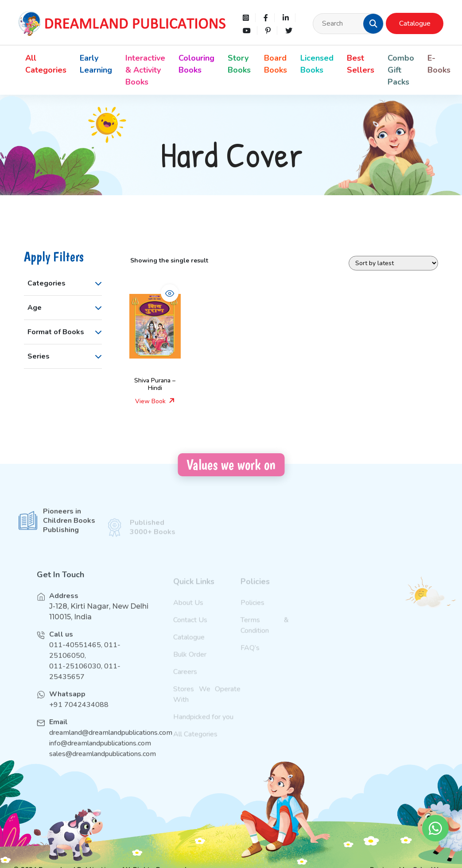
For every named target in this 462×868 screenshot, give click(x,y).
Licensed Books (317, 64)
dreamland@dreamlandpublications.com (111, 743)
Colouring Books (196, 64)
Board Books (276, 64)
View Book (155, 401)
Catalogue (415, 23)
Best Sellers (361, 64)
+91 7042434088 (79, 715)
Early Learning (96, 64)
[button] (373, 23)
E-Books (439, 64)
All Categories (46, 64)
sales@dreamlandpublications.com (101, 764)
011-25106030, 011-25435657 (85, 682)
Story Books (239, 64)
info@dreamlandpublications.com (100, 753)
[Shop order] (393, 263)
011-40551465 (75, 655)
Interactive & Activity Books (145, 70)
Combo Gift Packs (401, 70)
